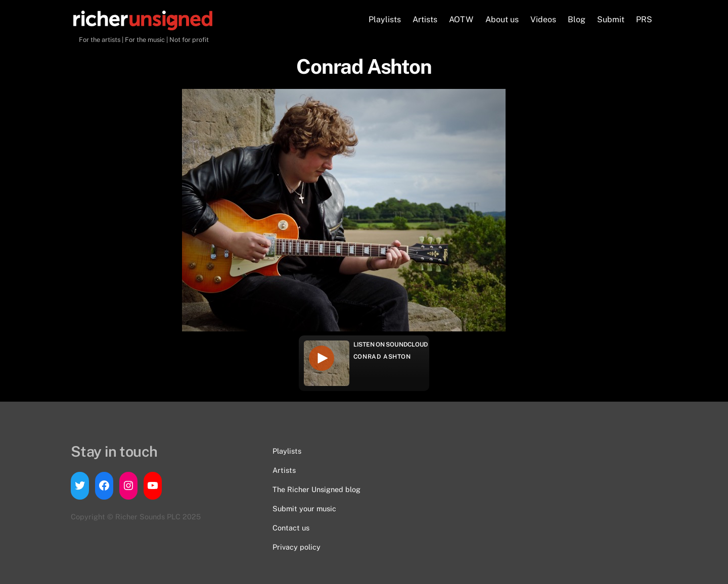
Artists (425, 19)
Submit (611, 19)
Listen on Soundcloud (391, 345)
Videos (543, 19)
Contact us (291, 528)
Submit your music (304, 508)
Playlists (385, 19)
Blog (577, 19)
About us (502, 19)
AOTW (461, 19)
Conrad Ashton (382, 357)
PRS (644, 19)
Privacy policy (297, 547)
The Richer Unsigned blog (316, 489)
